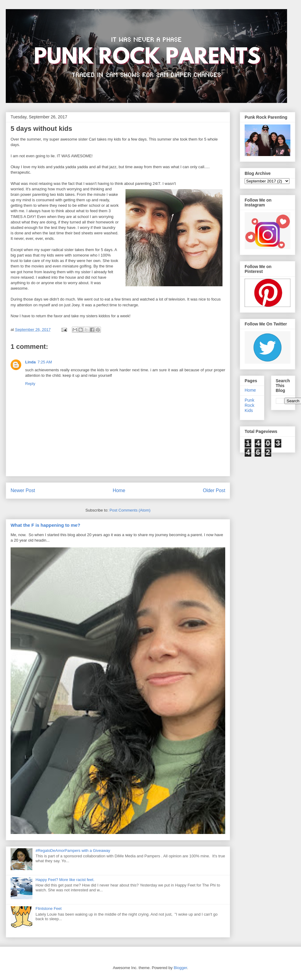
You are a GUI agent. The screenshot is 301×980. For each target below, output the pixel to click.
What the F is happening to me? (45, 525)
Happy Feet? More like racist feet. (65, 880)
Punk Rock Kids (249, 405)
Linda (30, 362)
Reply (30, 384)
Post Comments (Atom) (130, 510)
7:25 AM (45, 362)
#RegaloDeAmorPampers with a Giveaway (73, 851)
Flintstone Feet (48, 909)
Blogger (180, 968)
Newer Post (23, 490)
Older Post (214, 490)
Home (119, 490)
